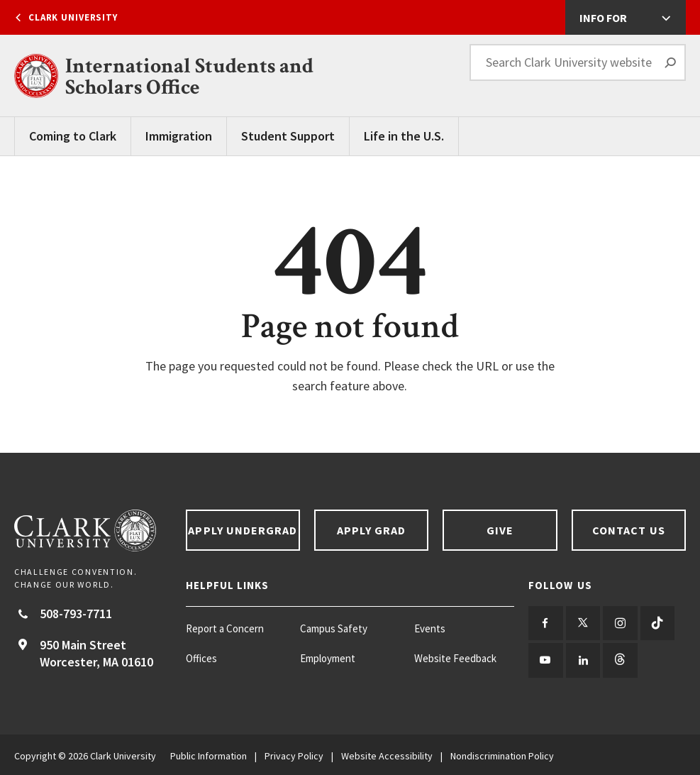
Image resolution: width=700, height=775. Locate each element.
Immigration (179, 136)
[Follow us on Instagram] (617, 623)
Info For (603, 18)
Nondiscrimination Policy (502, 754)
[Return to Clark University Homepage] (93, 531)
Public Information (209, 754)
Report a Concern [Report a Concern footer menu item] (225, 628)
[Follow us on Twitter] (581, 623)
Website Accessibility (387, 754)
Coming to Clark (73, 136)
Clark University (73, 17)
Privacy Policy (294, 754)
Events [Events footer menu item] (430, 628)
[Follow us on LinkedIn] (581, 659)
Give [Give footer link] (500, 530)
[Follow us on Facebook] (545, 623)
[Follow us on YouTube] (545, 659)
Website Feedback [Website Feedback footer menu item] (455, 658)
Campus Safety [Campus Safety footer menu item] (334, 628)
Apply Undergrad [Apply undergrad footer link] (243, 530)
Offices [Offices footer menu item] (201, 658)
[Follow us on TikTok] (654, 623)
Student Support (288, 136)
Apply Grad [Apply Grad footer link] (372, 530)
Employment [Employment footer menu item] (328, 658)
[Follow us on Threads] (617, 659)
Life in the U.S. (404, 136)
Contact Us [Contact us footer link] (629, 530)
